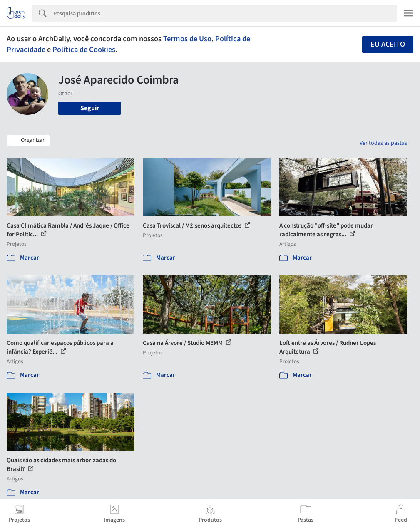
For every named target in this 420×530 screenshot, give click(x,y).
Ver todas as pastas (383, 143)
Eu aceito (388, 44)
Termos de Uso (187, 39)
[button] (28, 141)
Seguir (90, 108)
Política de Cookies (84, 50)
